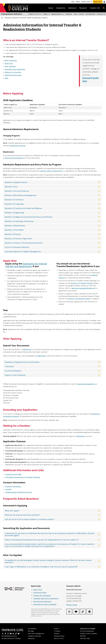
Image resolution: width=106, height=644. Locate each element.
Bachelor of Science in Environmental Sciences (24, 243)
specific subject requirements (51, 171)
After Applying (10, 66)
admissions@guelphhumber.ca (83, 288)
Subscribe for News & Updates (45, 604)
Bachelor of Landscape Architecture (19, 221)
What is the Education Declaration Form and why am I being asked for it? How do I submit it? (42, 540)
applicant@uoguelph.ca (86, 384)
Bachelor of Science (13, 234)
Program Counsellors (13, 486)
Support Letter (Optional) (15, 375)
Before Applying (11, 60)
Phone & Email (72, 605)
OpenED (8, 489)
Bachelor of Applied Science (16, 182)
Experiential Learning (17, 146)
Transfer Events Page (13, 474)
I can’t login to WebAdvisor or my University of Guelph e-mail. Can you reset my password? (41, 567)
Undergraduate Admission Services (19, 492)
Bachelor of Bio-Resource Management (21, 195)
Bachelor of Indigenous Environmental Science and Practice (29, 217)
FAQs (7, 78)
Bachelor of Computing (14, 204)
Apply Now (9, 63)
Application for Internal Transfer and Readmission (26, 265)
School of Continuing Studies (79, 299)
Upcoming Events (40, 593)
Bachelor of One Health (14, 230)
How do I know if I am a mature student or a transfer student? (30, 519)
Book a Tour (38, 590)
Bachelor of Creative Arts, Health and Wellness (23, 208)
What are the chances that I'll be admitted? (22, 515)
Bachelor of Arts (11, 187)
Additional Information (13, 75)
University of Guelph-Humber (82, 283)
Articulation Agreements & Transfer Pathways (23, 477)
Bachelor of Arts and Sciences (17, 191)
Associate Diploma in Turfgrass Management (23, 252)
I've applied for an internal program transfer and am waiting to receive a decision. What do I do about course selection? (48, 561)
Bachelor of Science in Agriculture (18, 239)
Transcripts (9, 366)
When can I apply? (12, 511)
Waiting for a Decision (13, 72)
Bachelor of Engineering (14, 213)
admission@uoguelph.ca (14, 158)
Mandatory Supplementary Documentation (22, 362)
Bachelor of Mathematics (15, 226)
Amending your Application (15, 69)
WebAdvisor (81, 436)
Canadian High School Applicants (46, 598)
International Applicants (42, 601)
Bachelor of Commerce (14, 200)
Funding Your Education (42, 596)
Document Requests (13, 371)
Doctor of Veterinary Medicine (17, 247)
